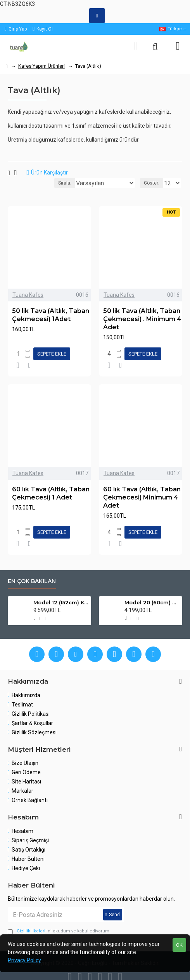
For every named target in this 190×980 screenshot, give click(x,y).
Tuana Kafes (28, 295)
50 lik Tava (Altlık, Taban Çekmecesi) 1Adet (51, 315)
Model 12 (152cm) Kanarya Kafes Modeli (61, 602)
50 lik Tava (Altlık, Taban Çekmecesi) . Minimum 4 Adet (142, 319)
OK (179, 945)
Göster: (152, 183)
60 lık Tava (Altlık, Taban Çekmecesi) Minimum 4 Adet (142, 497)
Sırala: (65, 183)
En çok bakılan (32, 581)
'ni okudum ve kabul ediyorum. (59, 931)
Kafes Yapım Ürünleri (41, 66)
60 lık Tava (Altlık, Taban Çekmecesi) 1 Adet (51, 493)
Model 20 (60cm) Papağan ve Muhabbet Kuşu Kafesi (152, 602)
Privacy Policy (24, 960)
